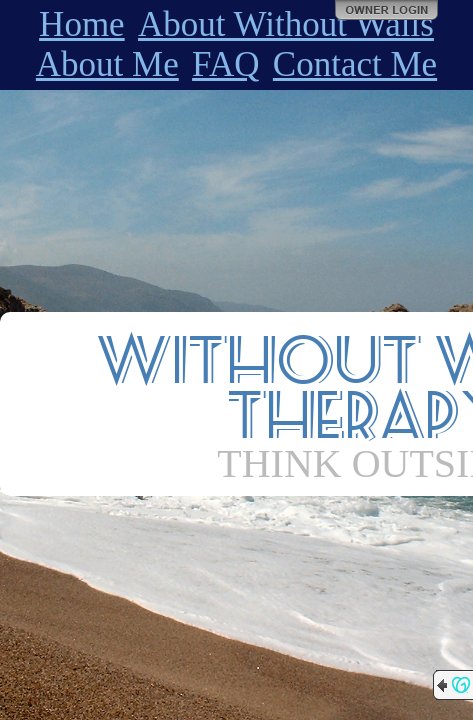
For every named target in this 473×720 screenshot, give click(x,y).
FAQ (225, 64)
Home (82, 24)
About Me (107, 64)
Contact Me (355, 64)
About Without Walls (286, 24)
